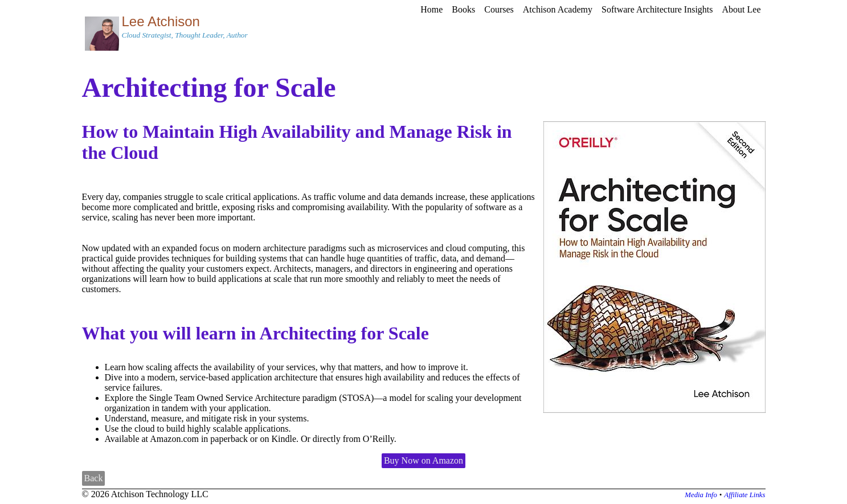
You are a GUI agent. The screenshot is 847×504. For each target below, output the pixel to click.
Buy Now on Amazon (423, 460)
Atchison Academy (558, 9)
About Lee (742, 9)
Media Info (701, 495)
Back (94, 478)
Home (431, 9)
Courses (499, 9)
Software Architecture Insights (657, 9)
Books (463, 9)
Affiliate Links (744, 495)
